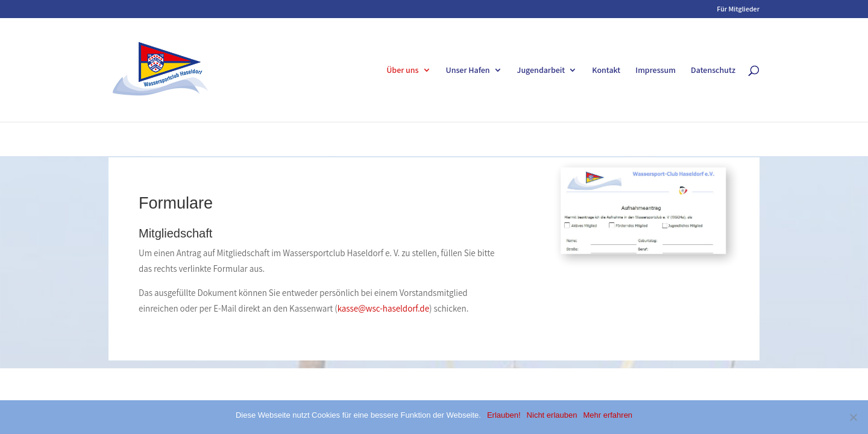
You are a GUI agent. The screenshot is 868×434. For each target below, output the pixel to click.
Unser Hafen (468, 71)
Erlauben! (504, 415)
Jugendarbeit (541, 71)
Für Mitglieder (738, 9)
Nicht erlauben (552, 415)
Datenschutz (713, 71)
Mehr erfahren (608, 415)
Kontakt (606, 71)
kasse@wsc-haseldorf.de (383, 308)
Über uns (402, 71)
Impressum (656, 71)
